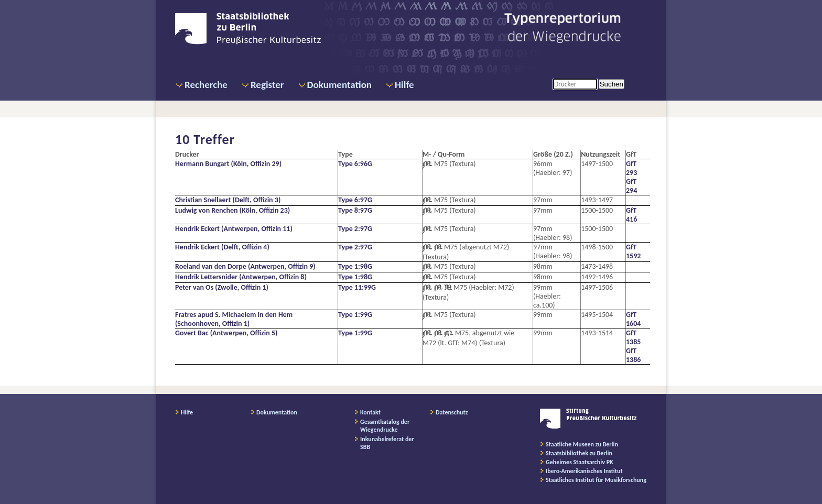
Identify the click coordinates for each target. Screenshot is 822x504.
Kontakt (370, 412)
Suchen (612, 84)
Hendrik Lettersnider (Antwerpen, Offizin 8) (241, 277)
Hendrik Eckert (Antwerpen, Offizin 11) (234, 229)
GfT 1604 (633, 319)
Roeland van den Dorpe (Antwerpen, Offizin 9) (245, 266)
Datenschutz (452, 412)
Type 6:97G (355, 200)
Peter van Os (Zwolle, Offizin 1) (222, 287)
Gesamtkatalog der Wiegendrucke (385, 426)
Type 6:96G (355, 164)
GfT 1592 (633, 251)
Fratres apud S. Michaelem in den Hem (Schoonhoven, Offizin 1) (234, 319)
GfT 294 (631, 186)
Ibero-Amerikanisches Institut (584, 471)
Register (267, 85)
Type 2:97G (355, 229)
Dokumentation (339, 85)
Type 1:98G (355, 266)
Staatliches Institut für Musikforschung (596, 480)
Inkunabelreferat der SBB (387, 443)
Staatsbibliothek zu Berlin (579, 453)
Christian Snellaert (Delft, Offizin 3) (228, 200)
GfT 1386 (633, 355)
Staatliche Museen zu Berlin (582, 444)
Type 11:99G (357, 287)
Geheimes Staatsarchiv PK (580, 462)
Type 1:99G (355, 315)
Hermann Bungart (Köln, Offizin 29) (228, 164)
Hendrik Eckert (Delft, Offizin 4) (222, 247)
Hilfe (404, 85)
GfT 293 (631, 168)
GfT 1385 (633, 337)
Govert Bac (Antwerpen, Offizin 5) (226, 333)
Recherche (206, 85)
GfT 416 (631, 215)
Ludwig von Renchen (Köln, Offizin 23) (232, 210)
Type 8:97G (355, 210)
